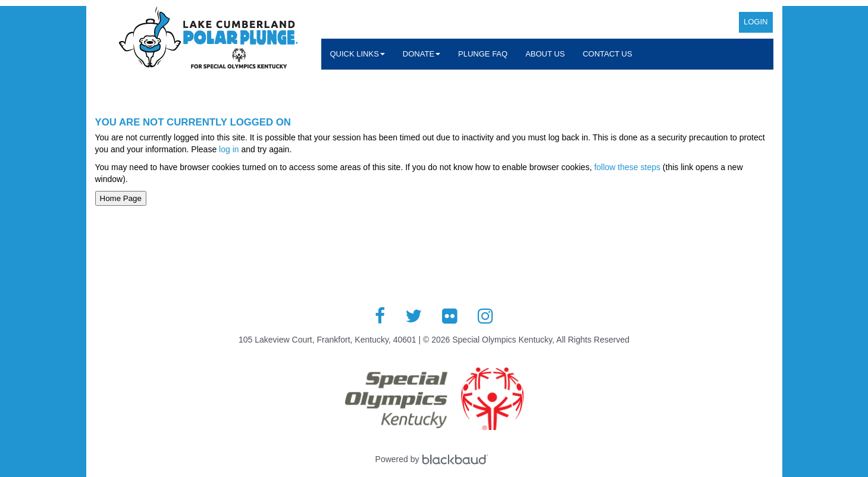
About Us (545, 54)
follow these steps (627, 167)
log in (229, 149)
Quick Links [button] (358, 54)
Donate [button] (422, 54)
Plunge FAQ (483, 54)
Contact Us (607, 54)
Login (756, 22)
